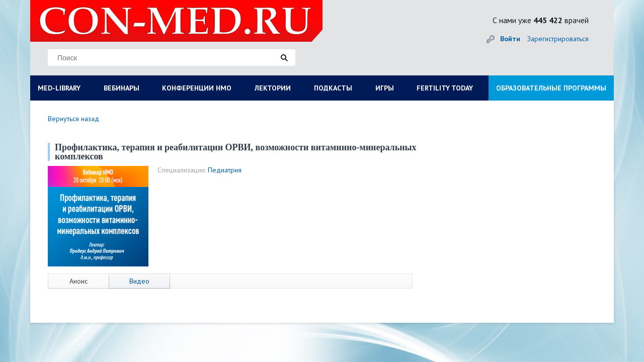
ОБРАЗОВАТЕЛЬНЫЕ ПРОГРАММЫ (551, 88)
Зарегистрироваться (558, 39)
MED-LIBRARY (59, 88)
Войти (510, 39)
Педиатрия (225, 170)
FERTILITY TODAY (445, 88)
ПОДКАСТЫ (333, 88)
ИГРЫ (385, 88)
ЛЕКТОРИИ (273, 88)
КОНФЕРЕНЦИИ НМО (197, 88)
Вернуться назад (73, 119)
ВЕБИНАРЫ (122, 88)
